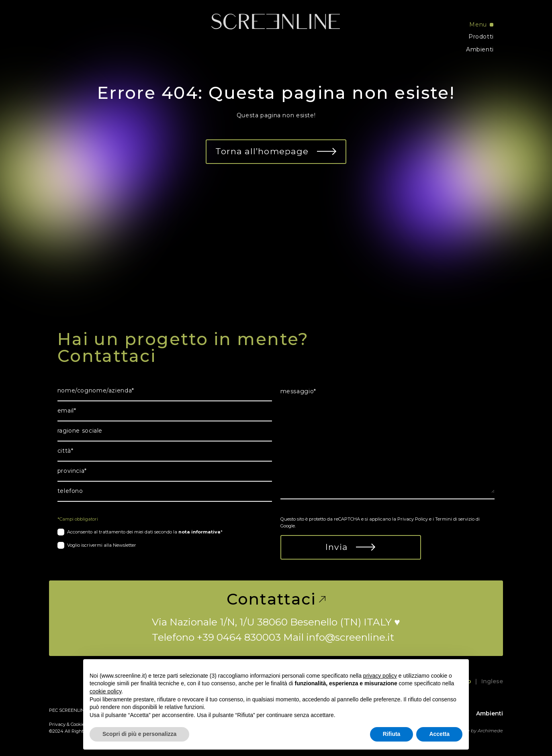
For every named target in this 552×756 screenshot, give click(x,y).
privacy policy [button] (380, 676)
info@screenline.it (350, 637)
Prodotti (481, 37)
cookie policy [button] (105, 691)
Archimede (490, 731)
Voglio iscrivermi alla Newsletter (102, 545)
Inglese (492, 681)
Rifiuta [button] (392, 734)
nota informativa (199, 532)
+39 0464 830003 (239, 637)
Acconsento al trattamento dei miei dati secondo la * (145, 532)
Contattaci (276, 600)
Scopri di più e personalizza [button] (139, 734)
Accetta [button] (439, 734)
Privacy (57, 724)
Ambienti (480, 49)
